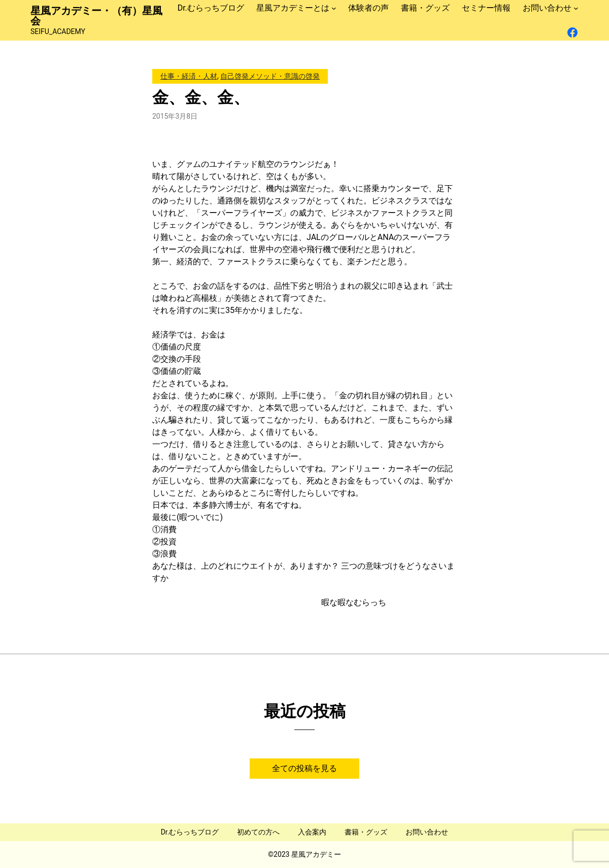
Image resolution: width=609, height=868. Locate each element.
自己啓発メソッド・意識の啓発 (270, 76)
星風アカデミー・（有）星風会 (96, 16)
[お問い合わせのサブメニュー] (576, 8)
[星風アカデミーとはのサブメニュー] (334, 8)
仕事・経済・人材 (189, 76)
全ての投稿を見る (304, 768)
